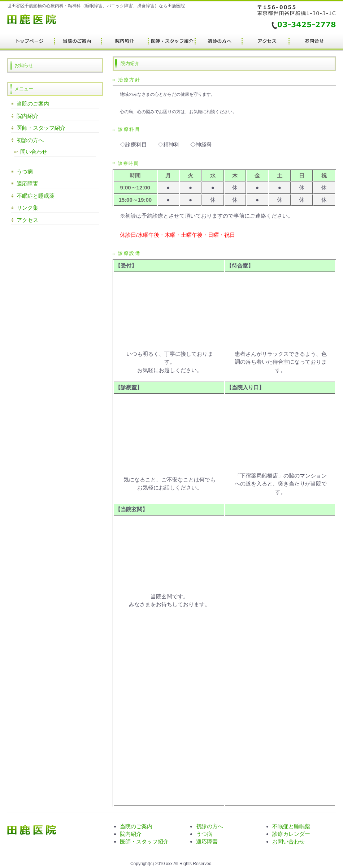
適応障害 (27, 183)
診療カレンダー (291, 834)
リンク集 (27, 208)
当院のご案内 (33, 104)
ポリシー (265, 43)
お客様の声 (218, 43)
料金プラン (78, 43)
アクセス (27, 220)
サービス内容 (125, 43)
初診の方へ (30, 140)
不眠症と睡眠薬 (36, 196)
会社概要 (312, 43)
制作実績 (171, 43)
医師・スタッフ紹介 (41, 128)
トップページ (31, 43)
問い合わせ (34, 152)
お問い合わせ (288, 841)
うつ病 (25, 172)
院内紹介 (27, 116)
